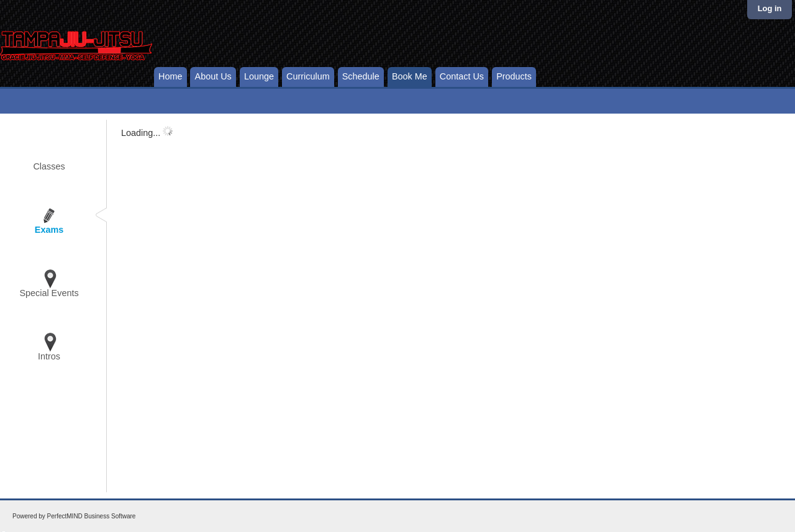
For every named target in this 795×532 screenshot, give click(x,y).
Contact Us (462, 76)
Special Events (49, 293)
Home (170, 76)
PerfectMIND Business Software (92, 516)
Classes (49, 166)
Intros (49, 356)
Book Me (410, 76)
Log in (770, 8)
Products (514, 76)
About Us (213, 76)
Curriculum (308, 76)
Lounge (259, 76)
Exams (49, 230)
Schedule (361, 76)
